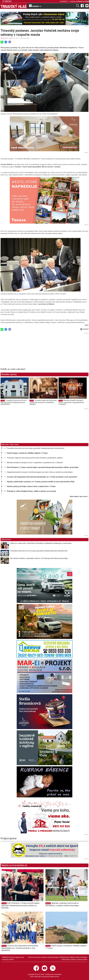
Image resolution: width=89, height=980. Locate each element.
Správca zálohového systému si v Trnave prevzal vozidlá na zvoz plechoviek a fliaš (41, 482)
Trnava (11, 38)
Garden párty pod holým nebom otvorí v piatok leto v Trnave (31, 486)
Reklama (73, 957)
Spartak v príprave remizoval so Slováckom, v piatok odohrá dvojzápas (62, 904)
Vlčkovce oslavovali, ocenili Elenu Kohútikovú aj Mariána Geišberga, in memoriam (41, 543)
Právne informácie (34, 957)
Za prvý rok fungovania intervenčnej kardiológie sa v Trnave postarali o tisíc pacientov (42, 477)
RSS (78, 957)
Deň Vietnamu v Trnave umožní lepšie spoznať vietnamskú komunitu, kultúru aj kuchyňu (43, 467)
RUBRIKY (35, 6)
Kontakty (83, 957)
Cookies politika (82, 959)
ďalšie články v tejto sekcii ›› (79, 497)
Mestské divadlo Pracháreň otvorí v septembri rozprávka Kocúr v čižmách (71, 402)
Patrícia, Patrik (83, 1)
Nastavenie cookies (68, 959)
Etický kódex (64, 957)
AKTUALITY (4, 38)
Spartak (48, 903)
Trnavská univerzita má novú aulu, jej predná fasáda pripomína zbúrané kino (14, 402)
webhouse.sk (54, 977)
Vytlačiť (84, 329)
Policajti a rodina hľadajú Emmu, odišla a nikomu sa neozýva (31, 491)
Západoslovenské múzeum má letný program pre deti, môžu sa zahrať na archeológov (40, 472)
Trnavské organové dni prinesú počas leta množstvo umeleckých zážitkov (43, 402)
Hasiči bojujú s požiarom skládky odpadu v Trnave (27, 453)
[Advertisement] (20, 351)
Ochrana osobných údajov (50, 957)
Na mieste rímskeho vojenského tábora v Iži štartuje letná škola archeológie (39, 558)
